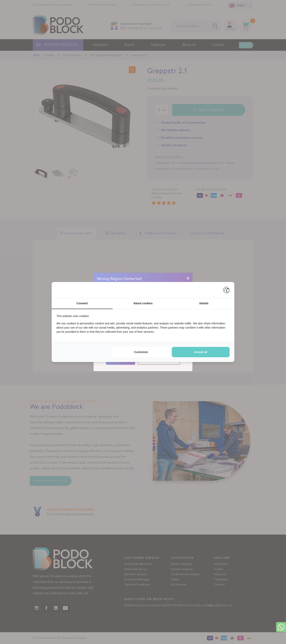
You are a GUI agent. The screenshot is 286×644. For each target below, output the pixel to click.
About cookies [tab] (143, 303)
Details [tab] (204, 303)
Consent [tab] (82, 303)
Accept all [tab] (201, 352)
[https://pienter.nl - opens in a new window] (226, 290)
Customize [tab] (141, 352)
